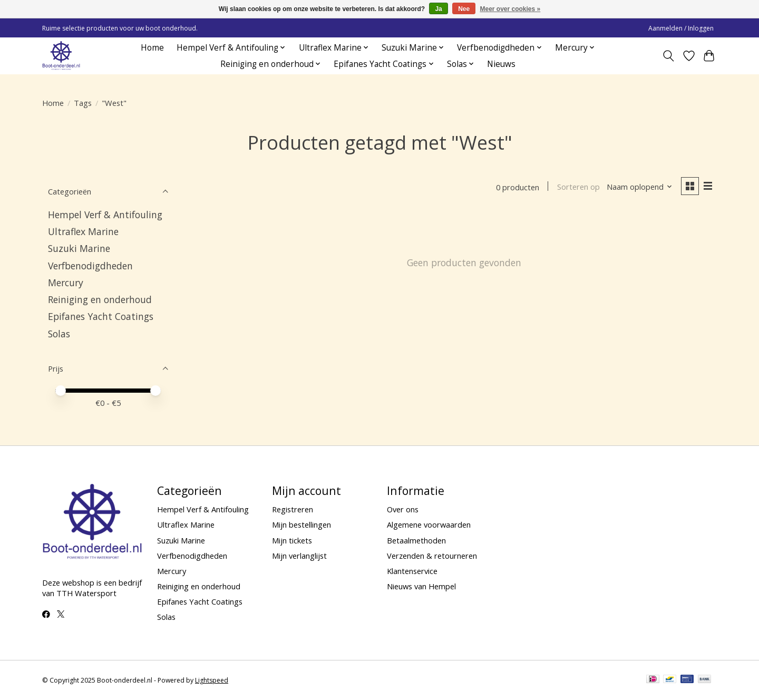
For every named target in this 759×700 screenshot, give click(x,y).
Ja (438, 9)
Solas (59, 334)
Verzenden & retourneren (432, 556)
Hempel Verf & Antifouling (105, 215)
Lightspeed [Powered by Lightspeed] (212, 680)
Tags (83, 103)
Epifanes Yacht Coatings (101, 316)
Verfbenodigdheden (90, 266)
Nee (464, 9)
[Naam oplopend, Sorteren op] (639, 187)
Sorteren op (577, 187)
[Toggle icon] (669, 56)
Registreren (293, 509)
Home (152, 48)
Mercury (66, 283)
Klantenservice (412, 571)
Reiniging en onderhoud (100, 299)
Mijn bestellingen (301, 524)
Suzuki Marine (79, 248)
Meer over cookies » (510, 9)
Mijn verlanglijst (299, 556)
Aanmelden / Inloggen (681, 28)
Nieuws (501, 64)
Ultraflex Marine (83, 231)
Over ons (403, 509)
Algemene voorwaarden (429, 524)
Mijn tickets (292, 540)
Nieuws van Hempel (421, 586)
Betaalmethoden (416, 540)
